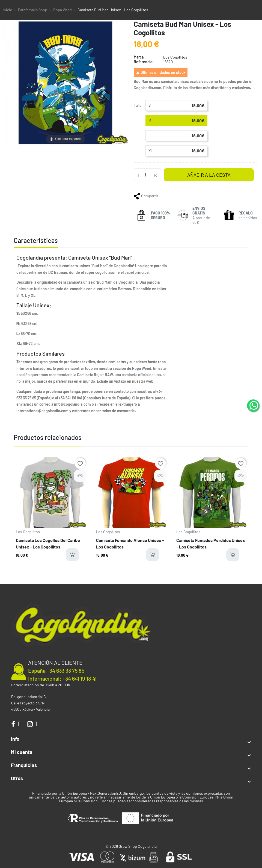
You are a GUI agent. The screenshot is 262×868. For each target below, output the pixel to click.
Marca (139, 57)
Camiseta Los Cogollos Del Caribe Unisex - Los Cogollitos (48, 543)
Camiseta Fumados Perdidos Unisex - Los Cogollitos (211, 543)
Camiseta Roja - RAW (95, 375)
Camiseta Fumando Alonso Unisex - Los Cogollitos (130, 543)
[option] (51, 511)
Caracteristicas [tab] (36, 240)
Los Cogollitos (28, 532)
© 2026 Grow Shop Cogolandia (131, 846)
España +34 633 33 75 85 (56, 670)
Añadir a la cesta (209, 175)
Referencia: (144, 62)
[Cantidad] (147, 175)
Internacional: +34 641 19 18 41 (62, 678)
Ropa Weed (142, 368)
